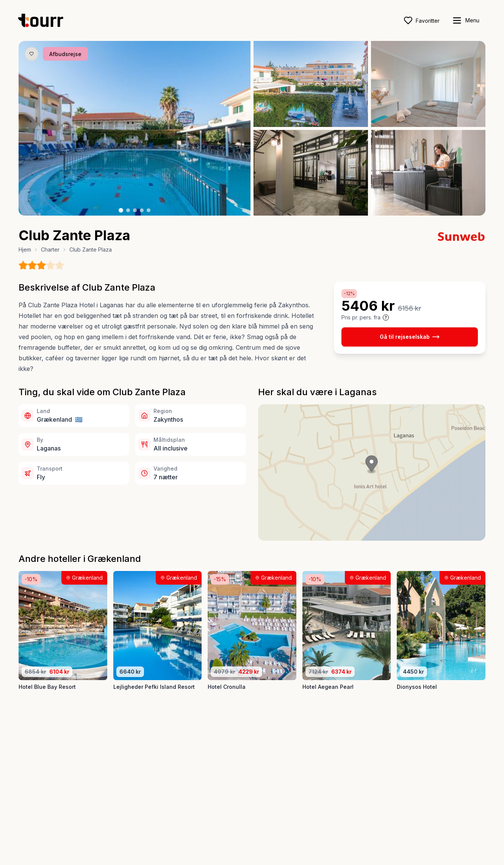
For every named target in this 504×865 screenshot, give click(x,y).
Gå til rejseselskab (410, 337)
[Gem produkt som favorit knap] (31, 54)
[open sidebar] (466, 20)
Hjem (25, 249)
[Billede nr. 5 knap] (149, 210)
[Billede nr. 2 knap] (128, 210)
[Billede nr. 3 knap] (135, 210)
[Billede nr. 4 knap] (142, 210)
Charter (50, 249)
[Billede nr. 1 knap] (121, 210)
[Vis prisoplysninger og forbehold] (386, 318)
